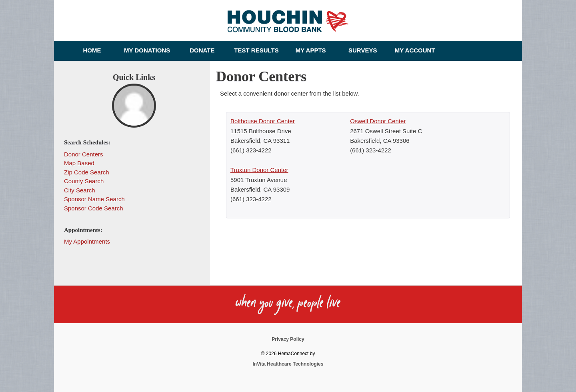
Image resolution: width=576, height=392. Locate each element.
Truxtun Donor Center (259, 170)
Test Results (256, 50)
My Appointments (87, 241)
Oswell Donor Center (378, 121)
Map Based (79, 163)
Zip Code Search (87, 172)
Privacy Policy (288, 339)
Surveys (363, 50)
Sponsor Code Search (94, 208)
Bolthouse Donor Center (263, 121)
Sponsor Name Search (94, 199)
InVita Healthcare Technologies (288, 364)
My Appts (311, 50)
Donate (202, 50)
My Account (415, 50)
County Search (84, 181)
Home (92, 50)
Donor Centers (84, 154)
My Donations (147, 50)
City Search (80, 190)
